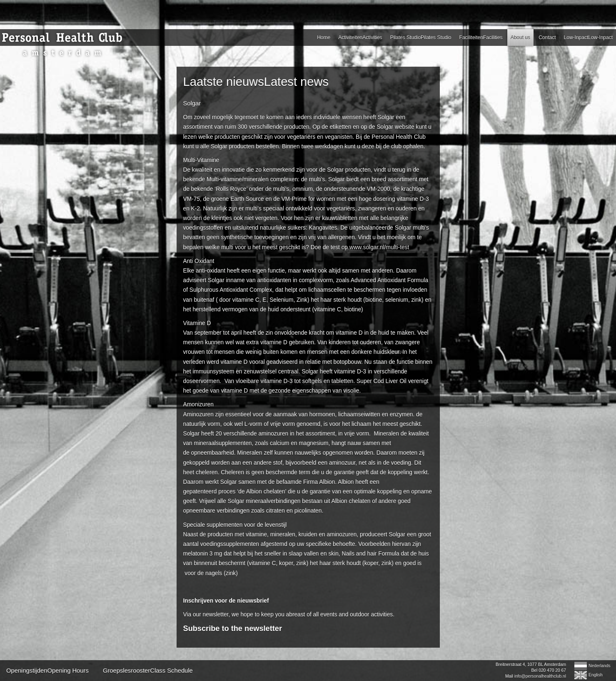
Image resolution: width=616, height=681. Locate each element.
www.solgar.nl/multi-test (379, 247)
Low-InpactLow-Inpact (588, 38)
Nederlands (600, 666)
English (596, 675)
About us (520, 38)
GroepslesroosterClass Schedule (148, 671)
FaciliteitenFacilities (481, 38)
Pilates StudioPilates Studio (421, 38)
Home (324, 38)
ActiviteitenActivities (360, 38)
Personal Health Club (65, 45)
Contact (547, 38)
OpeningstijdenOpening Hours (47, 671)
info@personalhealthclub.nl (540, 676)
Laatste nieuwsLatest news (256, 82)
